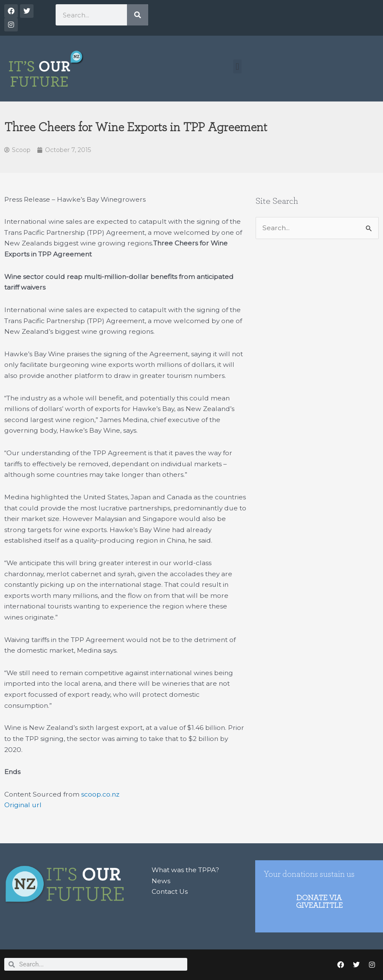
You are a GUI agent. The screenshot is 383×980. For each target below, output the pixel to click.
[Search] (138, 15)
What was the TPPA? (185, 870)
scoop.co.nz (100, 794)
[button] (237, 66)
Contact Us (170, 891)
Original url (23, 805)
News (161, 881)
